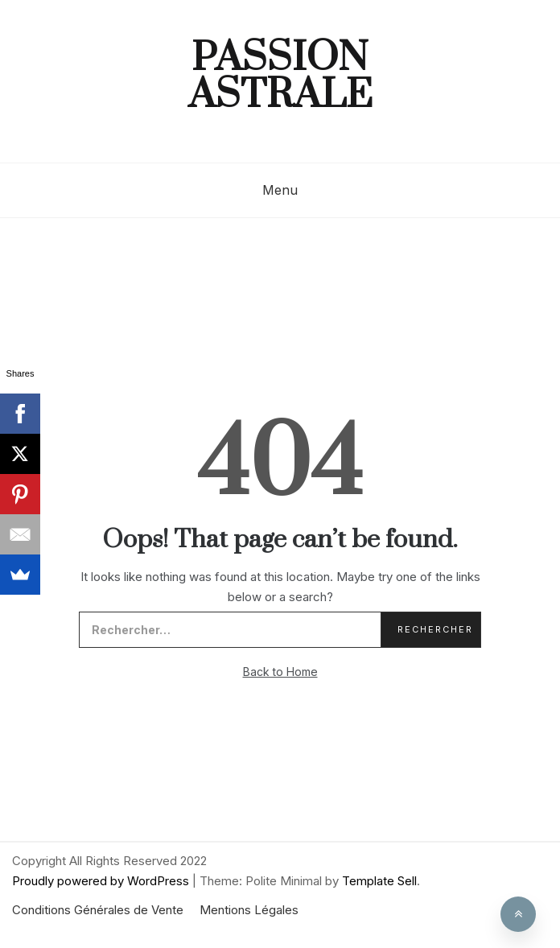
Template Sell (379, 881)
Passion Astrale (280, 77)
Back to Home (280, 672)
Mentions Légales (249, 910)
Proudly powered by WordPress (102, 881)
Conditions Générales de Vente (98, 910)
